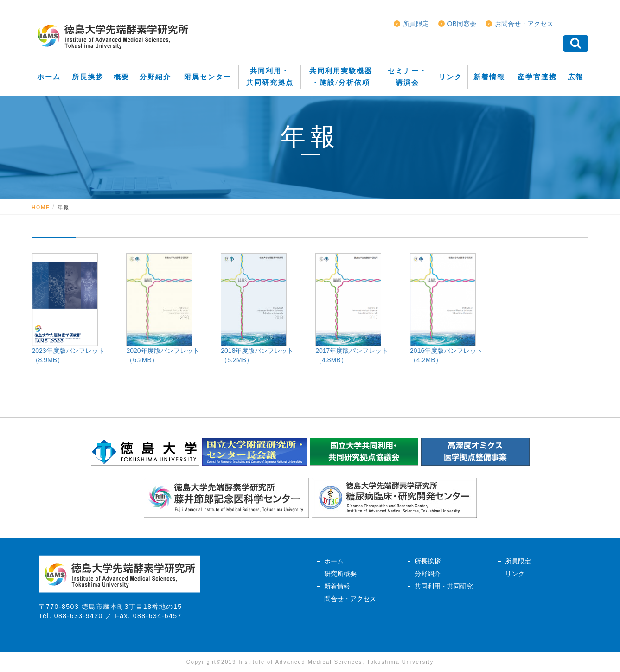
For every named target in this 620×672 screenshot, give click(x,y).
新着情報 (337, 586)
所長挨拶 (428, 561)
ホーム (334, 561)
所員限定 (416, 24)
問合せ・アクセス (350, 599)
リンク (515, 574)
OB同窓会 (462, 24)
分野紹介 (428, 574)
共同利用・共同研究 (444, 586)
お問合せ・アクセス (524, 24)
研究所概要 (340, 574)
